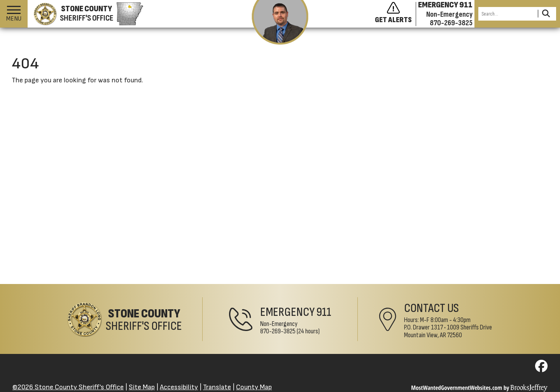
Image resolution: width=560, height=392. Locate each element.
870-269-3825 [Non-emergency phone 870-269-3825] (451, 23)
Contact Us (431, 308)
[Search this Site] (507, 14)
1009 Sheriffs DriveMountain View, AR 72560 (448, 331)
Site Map (142, 387)
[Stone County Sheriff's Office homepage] (85, 14)
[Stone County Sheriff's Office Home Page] (124, 319)
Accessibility (179, 387)
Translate (217, 387)
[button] (14, 14)
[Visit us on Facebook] (541, 368)
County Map (254, 387)
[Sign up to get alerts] (395, 14)
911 (324, 312)
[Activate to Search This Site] (546, 14)
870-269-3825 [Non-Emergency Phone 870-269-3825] (278, 331)
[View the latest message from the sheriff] (280, 22)
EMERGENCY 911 (445, 5)
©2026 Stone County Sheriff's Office (68, 387)
